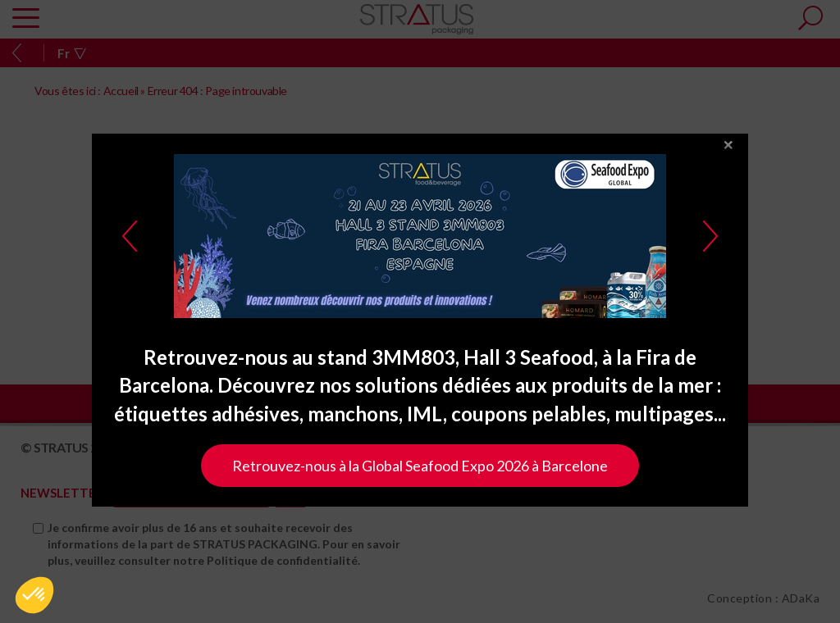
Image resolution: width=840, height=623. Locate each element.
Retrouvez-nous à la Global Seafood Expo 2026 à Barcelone (420, 470)
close (728, 150)
